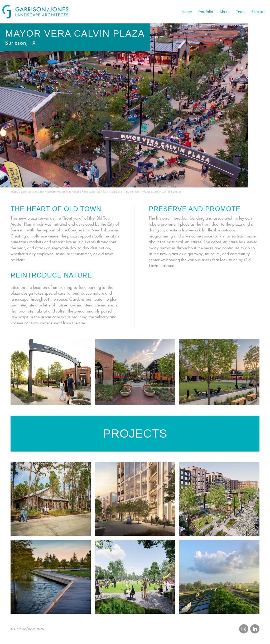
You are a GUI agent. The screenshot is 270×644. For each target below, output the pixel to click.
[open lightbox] (51, 372)
